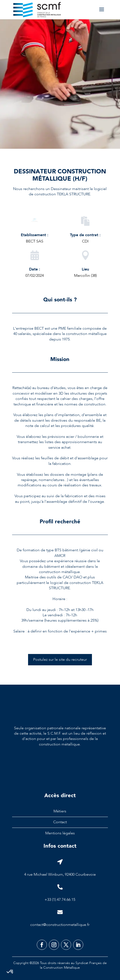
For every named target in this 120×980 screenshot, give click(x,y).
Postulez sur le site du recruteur (60, 660)
